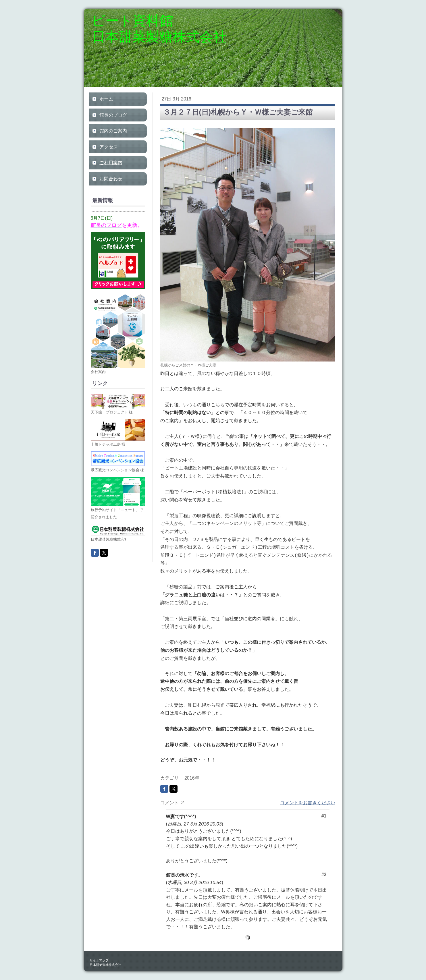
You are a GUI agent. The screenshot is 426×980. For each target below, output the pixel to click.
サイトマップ (99, 960)
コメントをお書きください (308, 803)
